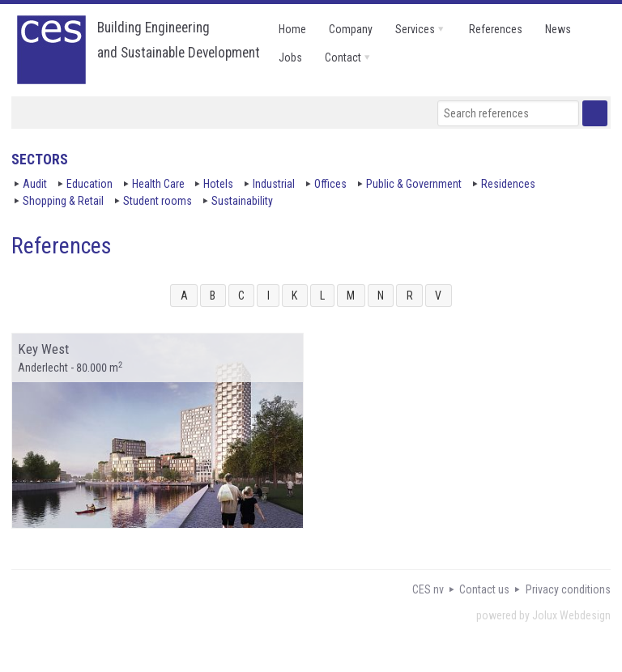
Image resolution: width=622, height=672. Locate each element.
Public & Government (414, 184)
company (351, 29)
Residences (508, 184)
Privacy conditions (568, 589)
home (292, 29)
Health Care (158, 184)
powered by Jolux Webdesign (543, 615)
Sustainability (242, 201)
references (496, 29)
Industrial (274, 184)
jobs (290, 57)
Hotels (218, 184)
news (558, 29)
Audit (35, 184)
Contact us (484, 589)
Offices (330, 184)
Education (89, 184)
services (415, 29)
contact (343, 57)
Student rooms (158, 201)
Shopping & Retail (63, 201)
